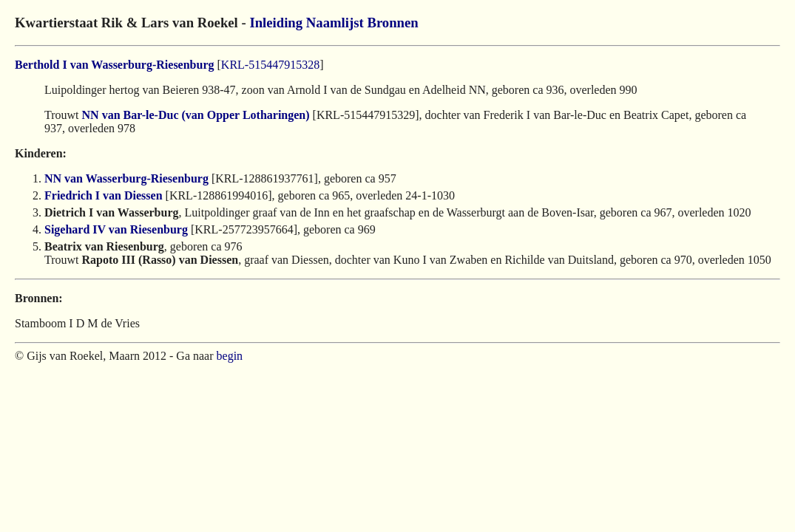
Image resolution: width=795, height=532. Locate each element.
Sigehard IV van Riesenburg (116, 229)
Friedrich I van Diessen (104, 195)
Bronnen (392, 23)
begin (230, 356)
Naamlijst (335, 23)
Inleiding (276, 23)
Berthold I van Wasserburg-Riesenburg (115, 65)
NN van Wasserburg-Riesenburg (126, 178)
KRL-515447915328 (270, 65)
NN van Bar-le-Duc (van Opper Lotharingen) (196, 115)
